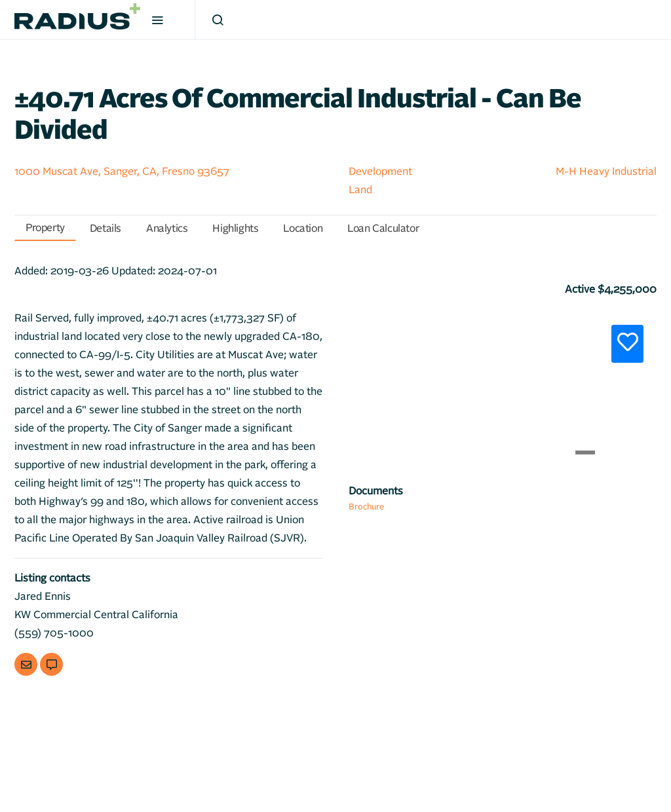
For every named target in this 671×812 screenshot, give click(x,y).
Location (303, 229)
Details (105, 229)
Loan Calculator (383, 229)
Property (45, 228)
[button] (372, 385)
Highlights (235, 229)
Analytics (167, 229)
